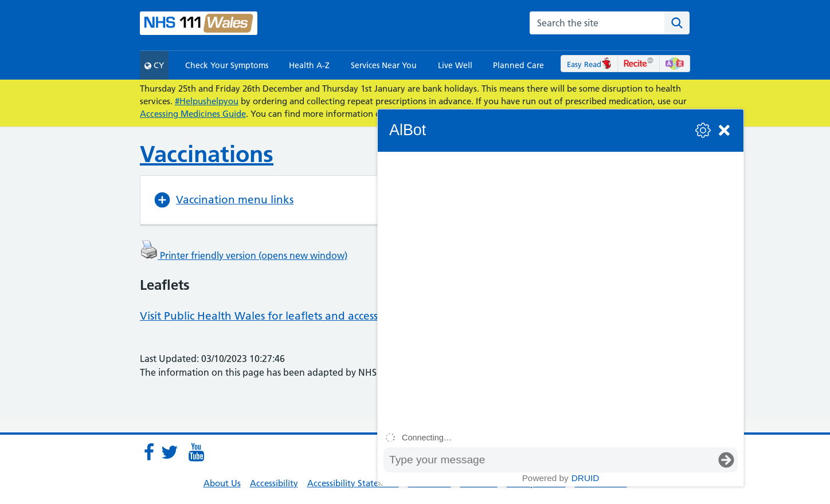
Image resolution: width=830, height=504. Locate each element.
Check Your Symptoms (227, 65)
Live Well (455, 65)
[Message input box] (549, 460)
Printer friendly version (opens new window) (244, 255)
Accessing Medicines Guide (193, 114)
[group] (561, 290)
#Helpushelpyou (207, 101)
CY (154, 65)
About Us (222, 483)
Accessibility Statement (353, 483)
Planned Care (518, 65)
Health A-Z (309, 65)
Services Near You (384, 65)
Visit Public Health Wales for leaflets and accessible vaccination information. (332, 316)
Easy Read (590, 64)
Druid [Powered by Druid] (586, 478)
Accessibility (274, 483)
